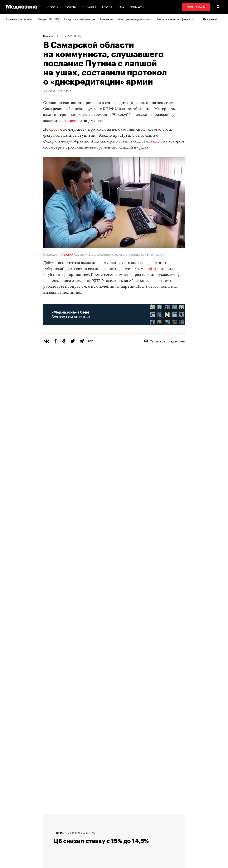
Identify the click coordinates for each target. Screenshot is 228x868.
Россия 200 (126, 839)
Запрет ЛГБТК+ (49, 19)
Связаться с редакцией (83, 823)
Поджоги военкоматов (80, 19)
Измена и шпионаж (20, 19)
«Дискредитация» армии (135, 19)
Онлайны (89, 7)
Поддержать (196, 7)
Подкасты (137, 7)
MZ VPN (123, 831)
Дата (121, 7)
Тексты (107, 7)
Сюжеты (71, 7)
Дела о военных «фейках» (175, 19)
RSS (122, 816)
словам (56, 130)
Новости (52, 7)
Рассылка (124, 823)
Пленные (106, 19)
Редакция (73, 816)
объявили (157, 269)
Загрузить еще (114, 690)
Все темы (210, 19)
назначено (72, 121)
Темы (70, 839)
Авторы (72, 831)
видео (156, 142)
